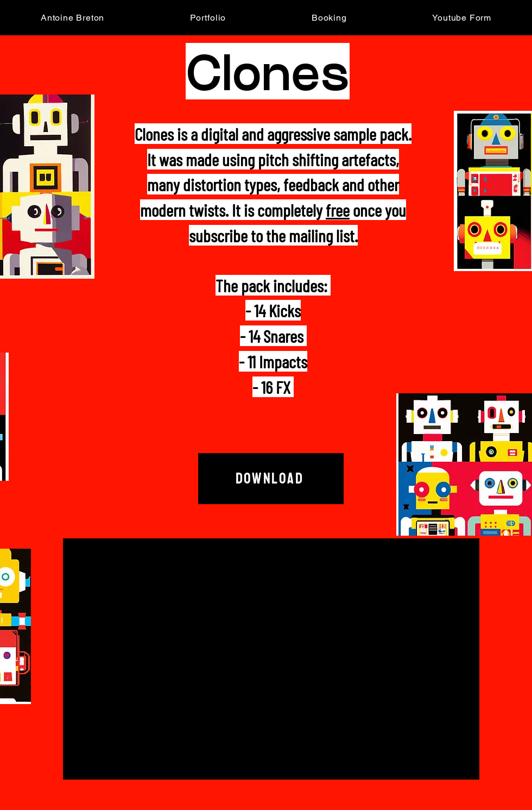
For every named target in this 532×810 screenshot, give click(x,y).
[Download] (271, 479)
